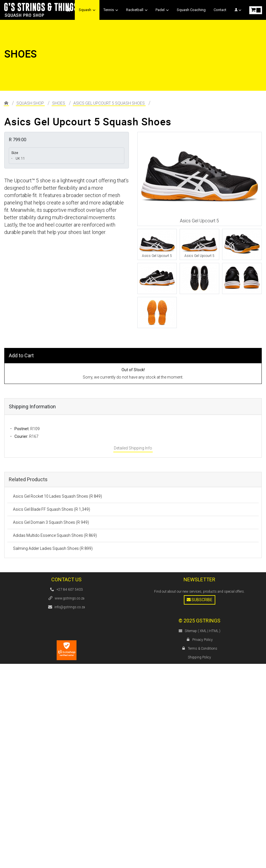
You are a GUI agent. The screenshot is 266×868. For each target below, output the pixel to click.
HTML (214, 631)
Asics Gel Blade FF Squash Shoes (52, 509)
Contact (220, 10)
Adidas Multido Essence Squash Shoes (55, 535)
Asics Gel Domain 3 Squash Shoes (51, 522)
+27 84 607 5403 (70, 590)
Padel (162, 10)
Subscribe (200, 600)
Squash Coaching (191, 10)
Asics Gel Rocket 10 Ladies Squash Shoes (58, 496)
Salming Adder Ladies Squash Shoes (53, 548)
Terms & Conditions (203, 649)
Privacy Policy (203, 640)
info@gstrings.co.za (70, 607)
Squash (87, 10)
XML (203, 631)
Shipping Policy (199, 657)
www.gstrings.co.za (70, 598)
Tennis (111, 10)
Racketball (137, 10)
